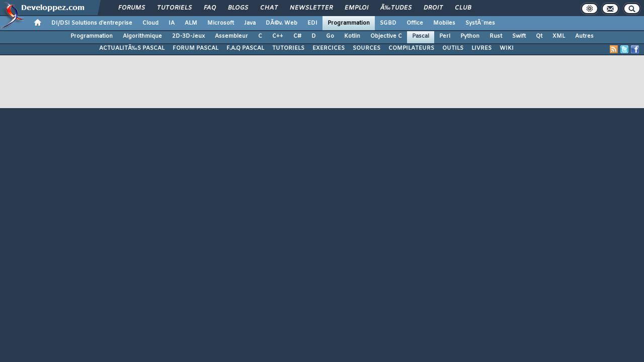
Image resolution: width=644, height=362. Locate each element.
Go (330, 36)
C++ (278, 36)
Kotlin (352, 36)
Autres (584, 36)
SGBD (388, 23)
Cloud (150, 23)
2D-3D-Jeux (188, 36)
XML (559, 36)
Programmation (349, 23)
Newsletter (311, 8)
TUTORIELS (288, 48)
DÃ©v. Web (281, 23)
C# (297, 36)
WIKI (507, 48)
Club (463, 8)
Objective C (386, 36)
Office (415, 23)
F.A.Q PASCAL (245, 48)
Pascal (421, 36)
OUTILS (453, 48)
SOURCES (367, 48)
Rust (496, 36)
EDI (312, 23)
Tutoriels (174, 8)
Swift (519, 36)
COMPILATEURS (411, 48)
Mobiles (444, 23)
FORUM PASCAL (195, 48)
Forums (132, 8)
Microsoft (221, 23)
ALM (191, 23)
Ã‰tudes (396, 8)
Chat (269, 8)
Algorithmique (142, 36)
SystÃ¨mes (480, 23)
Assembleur (231, 36)
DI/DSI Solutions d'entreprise (92, 23)
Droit (433, 8)
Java (250, 23)
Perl (445, 36)
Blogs (238, 8)
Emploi (356, 8)
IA (172, 23)
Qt (539, 36)
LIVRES (481, 48)
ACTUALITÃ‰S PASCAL (132, 48)
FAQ (210, 8)
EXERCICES (329, 48)
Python (470, 36)
